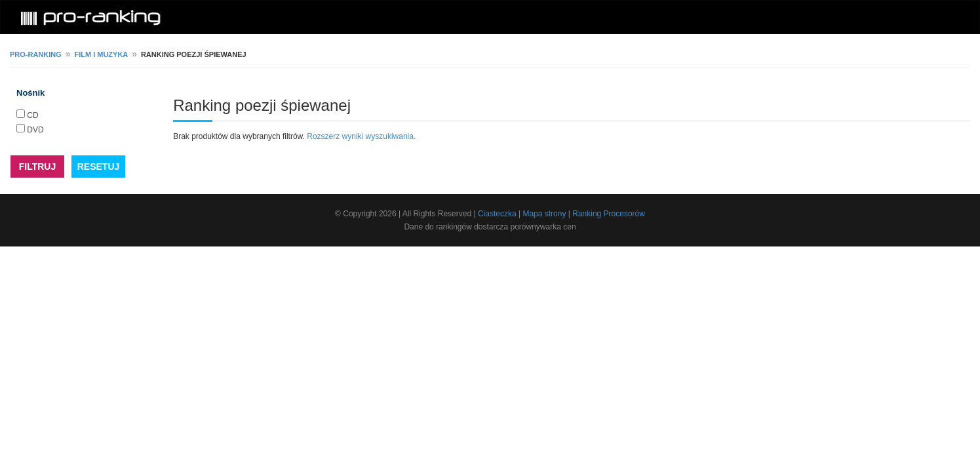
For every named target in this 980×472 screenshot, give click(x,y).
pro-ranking (36, 54)
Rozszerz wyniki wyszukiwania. (361, 136)
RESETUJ (99, 167)
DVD (35, 130)
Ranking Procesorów (609, 214)
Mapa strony (544, 214)
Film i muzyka (101, 54)
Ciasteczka (497, 214)
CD (32, 115)
